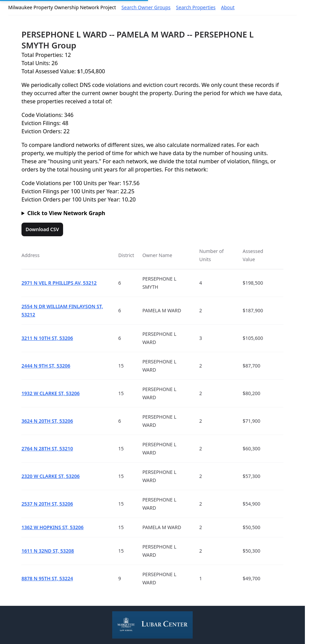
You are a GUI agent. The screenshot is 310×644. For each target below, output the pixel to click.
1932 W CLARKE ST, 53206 (51, 393)
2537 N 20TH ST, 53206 (47, 504)
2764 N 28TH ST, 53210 (47, 448)
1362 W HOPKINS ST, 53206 (53, 527)
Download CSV (42, 229)
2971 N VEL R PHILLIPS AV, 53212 (59, 283)
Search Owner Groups (146, 7)
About (228, 7)
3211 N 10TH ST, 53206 (47, 338)
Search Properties (196, 7)
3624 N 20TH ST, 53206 (47, 421)
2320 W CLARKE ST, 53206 (51, 476)
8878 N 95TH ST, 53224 (47, 578)
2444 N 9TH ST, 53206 (46, 366)
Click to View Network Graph (66, 213)
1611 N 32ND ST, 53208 (48, 551)
